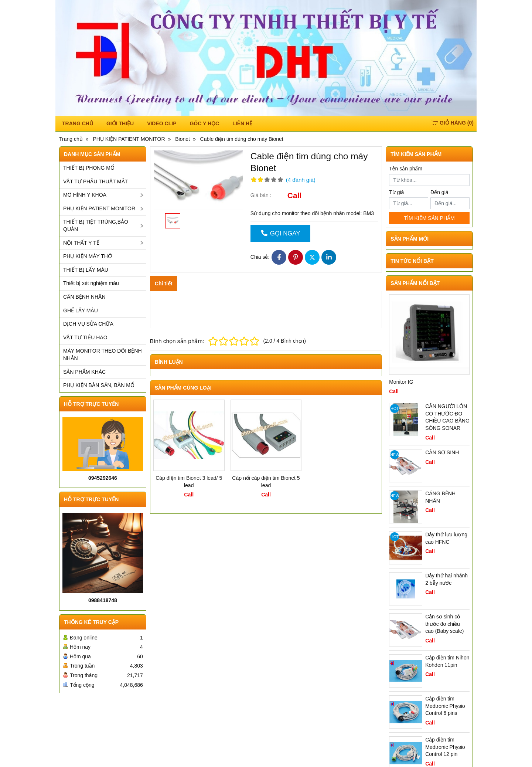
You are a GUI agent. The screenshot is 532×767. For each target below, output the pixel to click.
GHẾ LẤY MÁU (81, 310)
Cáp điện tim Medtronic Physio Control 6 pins (445, 706)
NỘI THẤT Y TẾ (81, 243)
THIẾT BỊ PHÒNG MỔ (89, 168)
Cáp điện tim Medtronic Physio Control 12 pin (445, 747)
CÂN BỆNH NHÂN (84, 297)
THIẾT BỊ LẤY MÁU (86, 270)
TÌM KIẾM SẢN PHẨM (429, 218)
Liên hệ (242, 123)
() (453, 123)
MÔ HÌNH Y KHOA (85, 195)
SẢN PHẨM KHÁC (84, 372)
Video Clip (162, 123)
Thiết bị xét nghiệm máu (91, 283)
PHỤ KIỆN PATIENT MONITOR (99, 208)
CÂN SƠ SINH (442, 452)
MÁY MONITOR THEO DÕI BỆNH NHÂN (103, 354)
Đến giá (439, 192)
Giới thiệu (120, 123)
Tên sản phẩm (406, 169)
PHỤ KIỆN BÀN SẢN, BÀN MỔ (99, 385)
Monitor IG (401, 382)
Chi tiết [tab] (164, 284)
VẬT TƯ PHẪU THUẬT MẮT (96, 181)
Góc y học (204, 123)
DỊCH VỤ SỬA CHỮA (88, 324)
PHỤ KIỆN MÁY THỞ (88, 256)
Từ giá (396, 192)
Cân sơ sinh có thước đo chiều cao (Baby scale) (444, 624)
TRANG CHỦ (78, 123)
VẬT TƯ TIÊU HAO (85, 337)
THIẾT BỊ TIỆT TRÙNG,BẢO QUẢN (96, 225)
